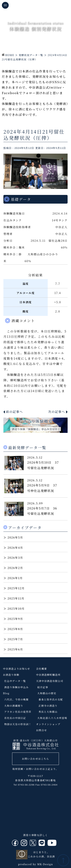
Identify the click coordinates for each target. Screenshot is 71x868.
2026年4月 (15, 548)
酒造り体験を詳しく (35, 835)
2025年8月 (15, 629)
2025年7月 (15, 639)
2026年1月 (15, 578)
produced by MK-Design (35, 864)
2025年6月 (15, 649)
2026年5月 (15, 537)
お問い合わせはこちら (35, 759)
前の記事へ (14, 412)
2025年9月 (15, 619)
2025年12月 (16, 588)
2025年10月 (16, 608)
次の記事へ (57, 412)
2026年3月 (15, 558)
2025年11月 (16, 598)
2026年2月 (15, 568)
